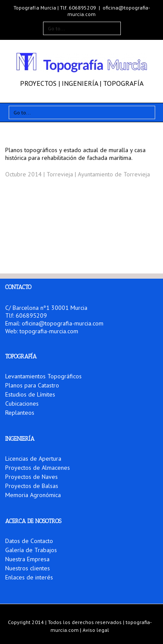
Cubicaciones (22, 403)
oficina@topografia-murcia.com (63, 323)
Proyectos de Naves (32, 477)
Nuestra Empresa (27, 559)
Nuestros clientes (28, 568)
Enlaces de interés (29, 577)
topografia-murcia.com (49, 331)
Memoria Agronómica (33, 495)
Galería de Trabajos (31, 550)
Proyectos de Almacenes (38, 468)
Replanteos (20, 413)
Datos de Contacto (29, 541)
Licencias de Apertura (33, 459)
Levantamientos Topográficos (43, 377)
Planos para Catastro (32, 385)
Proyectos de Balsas (32, 486)
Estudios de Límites (30, 394)
